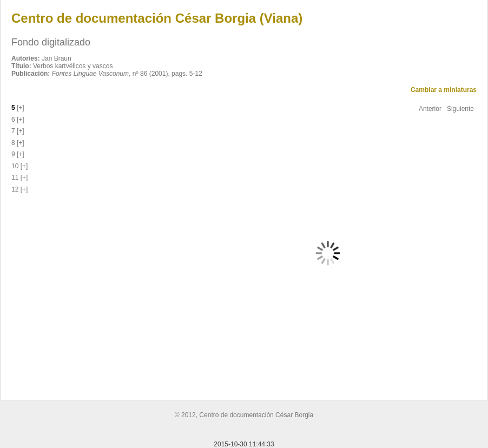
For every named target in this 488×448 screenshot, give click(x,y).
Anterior (430, 109)
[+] (20, 108)
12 (15, 189)
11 (15, 177)
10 (15, 166)
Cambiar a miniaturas (444, 90)
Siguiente (460, 109)
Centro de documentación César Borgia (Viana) (157, 18)
